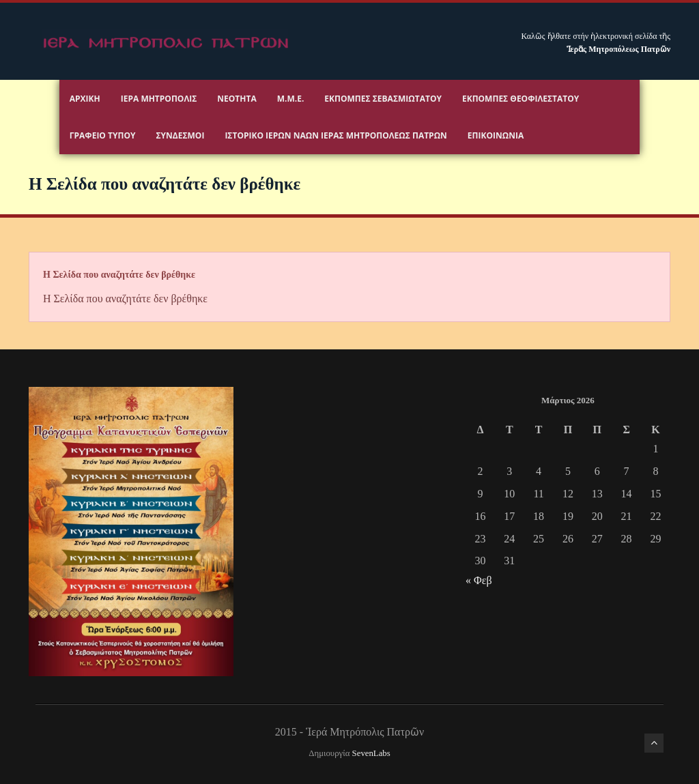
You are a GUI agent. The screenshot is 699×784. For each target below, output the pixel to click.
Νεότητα (237, 99)
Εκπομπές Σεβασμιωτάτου (383, 99)
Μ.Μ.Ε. (291, 99)
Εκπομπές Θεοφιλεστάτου (520, 99)
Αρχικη (85, 99)
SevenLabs (371, 753)
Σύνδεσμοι (180, 135)
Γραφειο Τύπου (103, 135)
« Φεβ (479, 580)
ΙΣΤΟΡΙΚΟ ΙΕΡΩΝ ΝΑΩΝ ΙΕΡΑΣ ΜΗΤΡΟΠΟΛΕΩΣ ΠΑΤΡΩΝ (336, 135)
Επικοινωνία (496, 135)
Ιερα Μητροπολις (159, 99)
